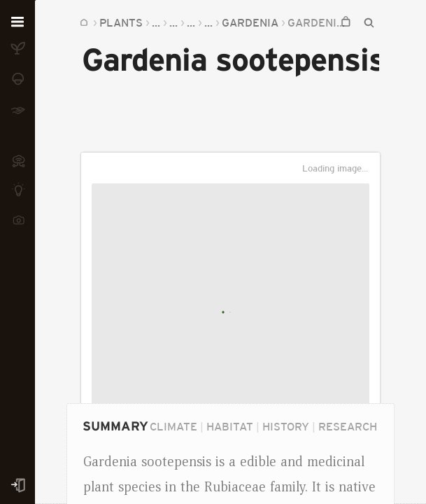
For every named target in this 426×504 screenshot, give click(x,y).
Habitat (230, 426)
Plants (121, 22)
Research (348, 426)
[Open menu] (17, 22)
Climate (173, 426)
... (156, 22)
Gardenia (250, 22)
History (286, 426)
